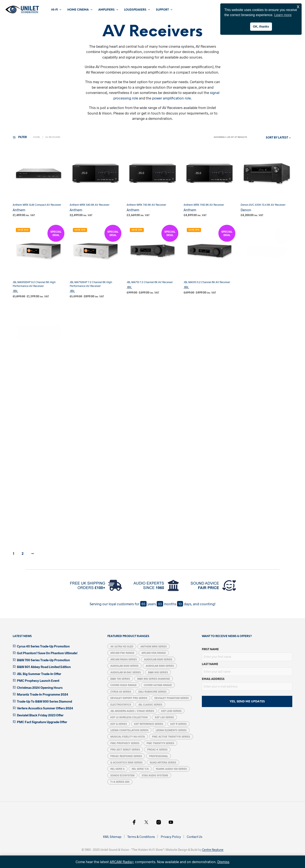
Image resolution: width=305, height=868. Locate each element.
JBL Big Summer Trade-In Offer (39, 674)
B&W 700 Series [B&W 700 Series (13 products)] (120, 679)
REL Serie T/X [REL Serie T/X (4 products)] (140, 769)
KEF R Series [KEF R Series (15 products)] (178, 724)
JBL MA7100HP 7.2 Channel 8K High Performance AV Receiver (91, 283)
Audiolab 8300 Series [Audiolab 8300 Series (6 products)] (124, 666)
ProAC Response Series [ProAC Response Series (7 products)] (126, 756)
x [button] (298, 6)
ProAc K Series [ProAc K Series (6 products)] (157, 749)
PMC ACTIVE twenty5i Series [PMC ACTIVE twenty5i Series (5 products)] (171, 737)
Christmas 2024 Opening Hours (40, 688)
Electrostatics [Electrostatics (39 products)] (121, 704)
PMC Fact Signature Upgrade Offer (42, 722)
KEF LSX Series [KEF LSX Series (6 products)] (164, 717)
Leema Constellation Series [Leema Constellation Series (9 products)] (129, 730)
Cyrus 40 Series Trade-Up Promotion (43, 646)
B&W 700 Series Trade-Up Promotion (43, 660)
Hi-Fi (55, 10)
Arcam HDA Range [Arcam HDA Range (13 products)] (154, 653)
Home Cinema (78, 10)
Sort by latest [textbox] (277, 138)
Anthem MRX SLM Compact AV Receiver (37, 205)
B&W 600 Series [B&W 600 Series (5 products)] (158, 672)
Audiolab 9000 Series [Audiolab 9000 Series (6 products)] (160, 666)
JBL (15, 291)
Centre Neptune (213, 850)
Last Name (210, 664)
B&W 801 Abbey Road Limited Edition (44, 667)
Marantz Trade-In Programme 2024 (43, 694)
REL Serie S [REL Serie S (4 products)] (117, 769)
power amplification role (171, 98)
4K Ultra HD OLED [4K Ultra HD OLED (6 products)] (122, 646)
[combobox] (271, 138)
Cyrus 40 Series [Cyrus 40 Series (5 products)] (121, 692)
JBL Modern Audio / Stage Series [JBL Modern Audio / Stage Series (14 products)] (132, 711)
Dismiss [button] (223, 862)
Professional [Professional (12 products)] (159, 756)
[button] (22, 137)
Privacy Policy (171, 837)
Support (162, 10)
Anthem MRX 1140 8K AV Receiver (204, 203)
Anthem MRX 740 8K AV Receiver (146, 205)
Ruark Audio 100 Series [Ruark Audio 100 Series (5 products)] (171, 769)
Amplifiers (106, 10)
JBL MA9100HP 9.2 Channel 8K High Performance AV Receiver (34, 284)
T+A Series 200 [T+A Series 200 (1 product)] (120, 782)
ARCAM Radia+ (122, 862)
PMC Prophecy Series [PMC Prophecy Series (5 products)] (125, 743)
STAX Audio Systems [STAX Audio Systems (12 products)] (155, 775)
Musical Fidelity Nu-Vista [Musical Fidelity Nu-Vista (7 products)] (128, 737)
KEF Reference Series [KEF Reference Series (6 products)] (149, 724)
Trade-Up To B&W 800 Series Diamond (44, 701)
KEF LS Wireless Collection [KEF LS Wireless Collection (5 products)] (129, 717)
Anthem (19, 210)
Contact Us (195, 837)
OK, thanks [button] (261, 27)
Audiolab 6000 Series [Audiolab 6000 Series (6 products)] (158, 659)
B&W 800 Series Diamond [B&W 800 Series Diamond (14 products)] (154, 679)
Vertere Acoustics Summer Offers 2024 (45, 708)
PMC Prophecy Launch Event (38, 681)
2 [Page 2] (23, 554)
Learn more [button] (283, 15)
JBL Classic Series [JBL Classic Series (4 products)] (150, 704)
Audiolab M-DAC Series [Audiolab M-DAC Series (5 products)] (126, 672)
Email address (213, 679)
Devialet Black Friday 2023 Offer (40, 715)
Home (36, 137)
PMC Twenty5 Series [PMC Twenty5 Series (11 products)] (160, 743)
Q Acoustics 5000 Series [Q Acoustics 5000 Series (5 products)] (126, 762)
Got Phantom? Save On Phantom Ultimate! (47, 653)
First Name (210, 649)
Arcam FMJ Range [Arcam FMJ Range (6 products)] (122, 653)
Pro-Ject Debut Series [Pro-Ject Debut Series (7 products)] (125, 749)
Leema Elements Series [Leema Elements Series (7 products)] (171, 730)
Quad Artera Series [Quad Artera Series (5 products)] (163, 762)
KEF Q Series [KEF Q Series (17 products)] (119, 724)
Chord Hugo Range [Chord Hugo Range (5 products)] (123, 685)
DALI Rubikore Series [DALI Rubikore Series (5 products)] (152, 692)
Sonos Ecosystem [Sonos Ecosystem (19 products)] (122, 775)
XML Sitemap (112, 837)
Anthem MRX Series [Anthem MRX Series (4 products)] (154, 646)
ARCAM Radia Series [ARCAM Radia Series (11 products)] (124, 659)
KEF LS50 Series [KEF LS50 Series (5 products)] (171, 711)
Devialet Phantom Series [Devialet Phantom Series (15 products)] (172, 698)
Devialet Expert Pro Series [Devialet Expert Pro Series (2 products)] (129, 698)
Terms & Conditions (141, 837)
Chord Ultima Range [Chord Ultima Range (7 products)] (158, 685)
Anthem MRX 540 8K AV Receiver (90, 205)
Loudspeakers (135, 10)
